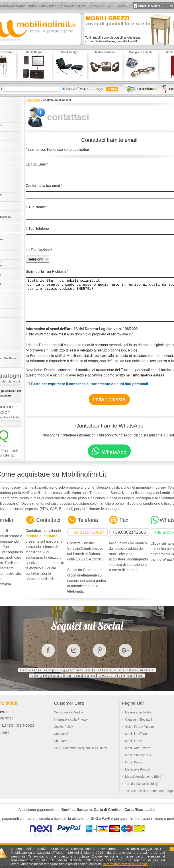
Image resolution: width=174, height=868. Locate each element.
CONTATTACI (102, 6)
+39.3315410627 (87, 532)
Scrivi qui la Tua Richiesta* (47, 272)
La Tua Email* (37, 164)
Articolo (70, 89)
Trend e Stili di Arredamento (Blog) (149, 791)
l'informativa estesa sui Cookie (125, 864)
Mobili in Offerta (136, 734)
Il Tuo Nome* (36, 207)
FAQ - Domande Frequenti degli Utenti (80, 748)
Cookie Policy (63, 727)
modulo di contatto (42, 536)
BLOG (122, 6)
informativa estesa (149, 375)
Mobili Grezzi (134, 741)
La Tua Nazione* (39, 250)
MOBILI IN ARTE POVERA (44, 6)
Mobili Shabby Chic (138, 755)
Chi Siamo (61, 741)
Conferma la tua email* (44, 186)
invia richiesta (109, 399)
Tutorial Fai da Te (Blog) (142, 784)
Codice (84, 89)
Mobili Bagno (134, 762)
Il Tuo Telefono (37, 228)
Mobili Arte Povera (138, 748)
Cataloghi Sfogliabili (139, 719)
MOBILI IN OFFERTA (76, 6)
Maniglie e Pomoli (137, 769)
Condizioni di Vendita (69, 712)
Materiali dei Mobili (138, 712)
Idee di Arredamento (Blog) (144, 777)
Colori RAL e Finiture (139, 727)
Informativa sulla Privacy (71, 719)
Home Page (33, 100)
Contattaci (61, 734)
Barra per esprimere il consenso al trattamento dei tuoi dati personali (90, 384)
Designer (99, 89)
